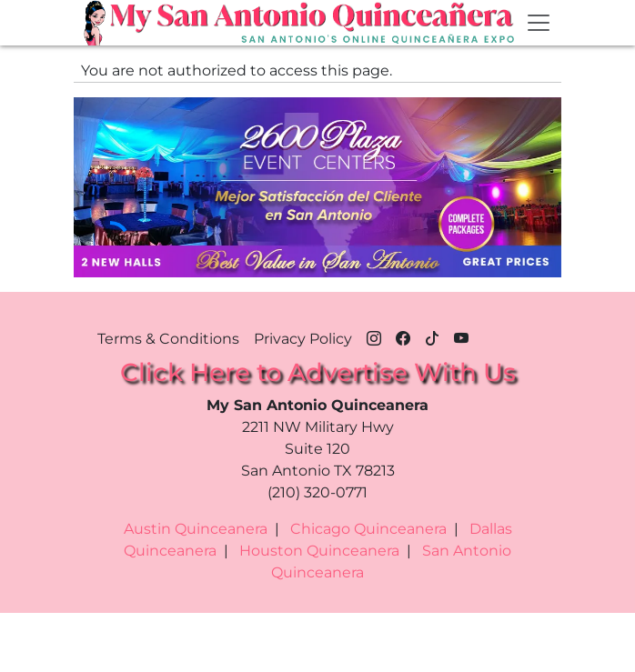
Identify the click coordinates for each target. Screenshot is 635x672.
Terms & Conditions (168, 339)
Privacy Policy (303, 339)
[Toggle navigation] (539, 23)
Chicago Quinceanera (368, 529)
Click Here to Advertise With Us (318, 372)
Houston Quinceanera (319, 551)
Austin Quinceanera (196, 529)
